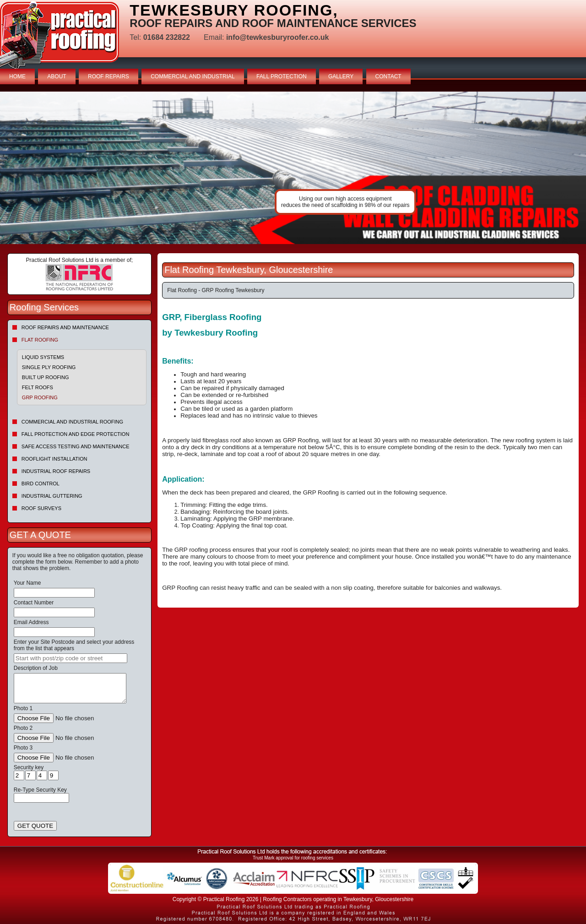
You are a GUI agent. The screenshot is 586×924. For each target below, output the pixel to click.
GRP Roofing (40, 397)
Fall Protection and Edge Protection (76, 434)
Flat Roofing (40, 340)
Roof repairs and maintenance (65, 327)
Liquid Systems (43, 357)
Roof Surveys (41, 508)
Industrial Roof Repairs (56, 471)
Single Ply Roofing (49, 367)
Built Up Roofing (46, 377)
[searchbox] (71, 658)
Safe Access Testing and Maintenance (76, 446)
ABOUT (57, 76)
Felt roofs (38, 387)
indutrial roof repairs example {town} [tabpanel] (293, 168)
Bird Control (41, 484)
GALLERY (341, 76)
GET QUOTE (35, 826)
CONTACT (388, 76)
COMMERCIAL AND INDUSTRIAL (193, 76)
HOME (17, 76)
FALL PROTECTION (282, 76)
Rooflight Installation (54, 459)
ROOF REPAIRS (109, 76)
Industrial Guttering (52, 496)
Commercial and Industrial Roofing (72, 422)
